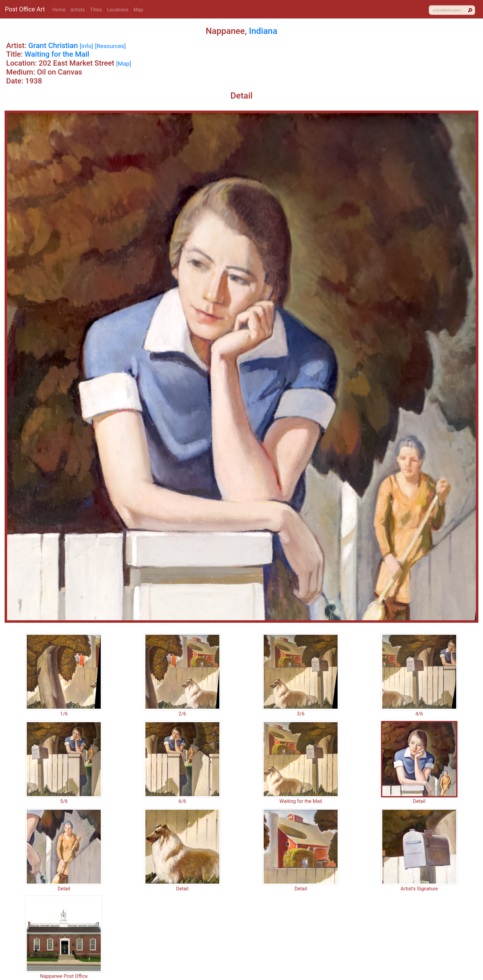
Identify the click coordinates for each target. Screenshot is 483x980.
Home (59, 10)
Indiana (263, 31)
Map (138, 10)
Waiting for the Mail (57, 54)
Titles (96, 10)
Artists (78, 10)
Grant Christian (53, 46)
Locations (118, 10)
